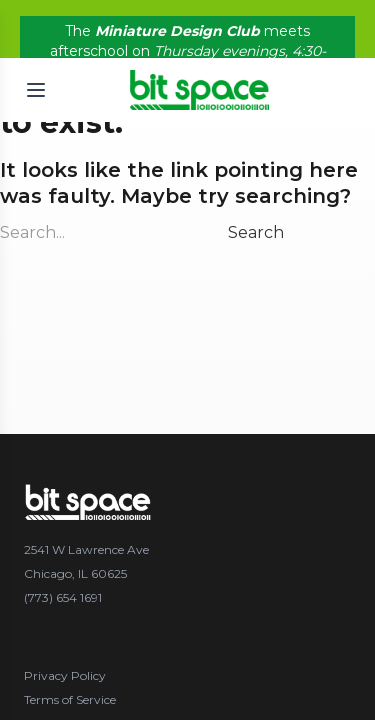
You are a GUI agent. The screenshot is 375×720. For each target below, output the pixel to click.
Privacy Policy (65, 675)
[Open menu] (36, 87)
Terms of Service (70, 699)
